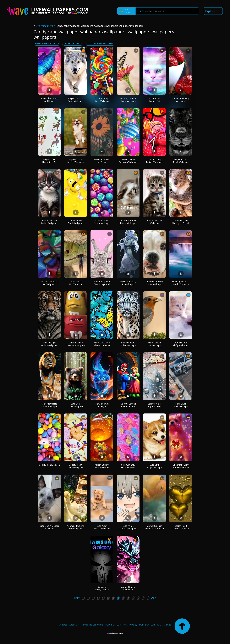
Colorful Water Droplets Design (154, 405)
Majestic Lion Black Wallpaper (181, 161)
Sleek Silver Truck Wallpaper (181, 405)
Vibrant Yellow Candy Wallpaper (76, 222)
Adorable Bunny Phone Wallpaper (128, 222)
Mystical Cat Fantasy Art (154, 100)
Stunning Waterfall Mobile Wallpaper (181, 283)
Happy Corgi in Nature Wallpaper (76, 161)
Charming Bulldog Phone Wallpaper (154, 283)
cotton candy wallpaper (100, 43)
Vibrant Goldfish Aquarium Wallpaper (154, 527)
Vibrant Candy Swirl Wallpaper (102, 100)
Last (153, 598)
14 (128, 598)
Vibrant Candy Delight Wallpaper (154, 161)
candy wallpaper (73, 43)
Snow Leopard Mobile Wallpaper (128, 344)
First (77, 598)
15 (133, 598)
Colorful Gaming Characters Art (128, 405)
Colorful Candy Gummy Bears (128, 466)
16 (138, 598)
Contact (63, 625)
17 (143, 598)
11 (113, 598)
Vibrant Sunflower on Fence (102, 161)
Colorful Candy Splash (49, 465)
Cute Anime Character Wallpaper (128, 527)
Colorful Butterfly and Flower (49, 100)
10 (108, 598)
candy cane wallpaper (47, 43)
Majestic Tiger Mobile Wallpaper (49, 344)
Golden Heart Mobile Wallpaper (181, 527)
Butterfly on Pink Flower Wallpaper (128, 100)
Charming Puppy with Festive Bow (181, 466)
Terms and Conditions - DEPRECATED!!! (101, 625)
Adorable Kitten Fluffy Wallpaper (181, 344)
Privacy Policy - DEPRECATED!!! (139, 625)
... (88, 598)
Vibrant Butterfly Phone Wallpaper (102, 344)
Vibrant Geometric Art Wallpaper (49, 283)
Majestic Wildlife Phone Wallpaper (49, 405)
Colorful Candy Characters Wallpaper (76, 344)
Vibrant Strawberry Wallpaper (181, 100)
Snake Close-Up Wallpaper (76, 283)
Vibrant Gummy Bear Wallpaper (102, 466)
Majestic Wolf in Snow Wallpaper (76, 100)
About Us (74, 625)
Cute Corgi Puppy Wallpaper (154, 466)
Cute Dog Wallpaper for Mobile (49, 527)
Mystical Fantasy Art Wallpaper (128, 283)
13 (123, 598)
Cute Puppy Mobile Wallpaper (102, 527)
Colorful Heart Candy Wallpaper (76, 466)
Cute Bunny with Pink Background (102, 283)
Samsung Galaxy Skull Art (102, 588)
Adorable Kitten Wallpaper (154, 222)
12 (118, 598)
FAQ (159, 625)
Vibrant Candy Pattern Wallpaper (102, 222)
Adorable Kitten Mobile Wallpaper (49, 222)
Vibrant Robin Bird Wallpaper (154, 344)
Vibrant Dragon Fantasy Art (128, 588)
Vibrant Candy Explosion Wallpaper (128, 161)
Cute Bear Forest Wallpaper (76, 405)
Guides (168, 625)
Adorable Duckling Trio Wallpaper (76, 527)
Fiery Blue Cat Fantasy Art (102, 405)
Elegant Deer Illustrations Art (49, 161)
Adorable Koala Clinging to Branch (181, 222)
